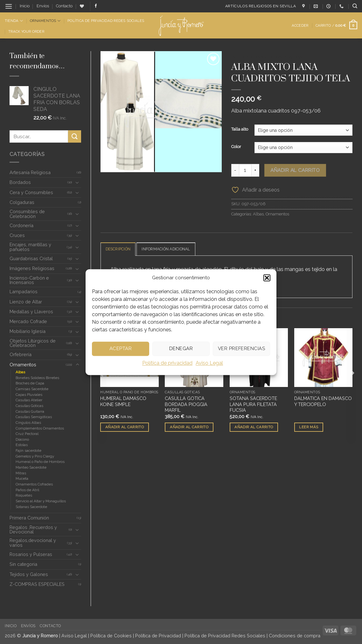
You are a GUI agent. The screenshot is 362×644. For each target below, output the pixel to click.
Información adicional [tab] (171, 249)
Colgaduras (22, 202)
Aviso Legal (209, 363)
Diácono (22, 439)
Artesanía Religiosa (30, 172)
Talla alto (240, 129)
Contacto (64, 6)
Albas (20, 372)
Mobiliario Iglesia (28, 331)
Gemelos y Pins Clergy (35, 456)
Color (236, 147)
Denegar (181, 349)
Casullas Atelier (29, 400)
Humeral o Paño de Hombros (40, 462)
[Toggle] (77, 182)
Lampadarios (24, 291)
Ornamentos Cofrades (34, 484)
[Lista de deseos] (82, 6)
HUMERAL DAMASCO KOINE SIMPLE (123, 402)
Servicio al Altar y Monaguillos (41, 501)
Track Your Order (26, 31)
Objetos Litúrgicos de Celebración (33, 343)
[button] (267, 278)
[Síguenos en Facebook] (96, 6)
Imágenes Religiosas (32, 268)
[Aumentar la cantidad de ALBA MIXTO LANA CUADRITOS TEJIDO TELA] (255, 170)
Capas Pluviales (29, 395)
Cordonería (21, 225)
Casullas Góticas (29, 406)
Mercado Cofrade (28, 321)
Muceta (22, 478)
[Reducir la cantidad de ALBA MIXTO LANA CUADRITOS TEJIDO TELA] (235, 170)
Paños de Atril (27, 490)
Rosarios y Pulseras (31, 554)
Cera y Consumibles (31, 192)
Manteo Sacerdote (31, 467)
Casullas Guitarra (30, 411)
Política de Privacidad (158, 636)
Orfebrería (21, 354)
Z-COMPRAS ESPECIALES (37, 584)
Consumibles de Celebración (27, 214)
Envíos (43, 6)
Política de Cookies (111, 636)
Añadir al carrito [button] (125, 427)
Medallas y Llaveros (31, 312)
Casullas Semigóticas (34, 417)
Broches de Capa (30, 383)
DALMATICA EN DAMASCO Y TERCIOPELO (323, 402)
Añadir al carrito (295, 170)
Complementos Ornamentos (40, 428)
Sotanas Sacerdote (31, 507)
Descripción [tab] (119, 249)
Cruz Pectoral (27, 434)
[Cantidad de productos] (245, 170)
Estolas (22, 445)
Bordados (20, 182)
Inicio (25, 6)
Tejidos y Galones (29, 574)
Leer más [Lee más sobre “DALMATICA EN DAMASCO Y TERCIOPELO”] (309, 427)
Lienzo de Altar (26, 302)
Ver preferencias (241, 349)
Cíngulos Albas (28, 423)
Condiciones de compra (295, 636)
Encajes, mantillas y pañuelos (30, 247)
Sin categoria (23, 564)
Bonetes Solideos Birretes (37, 378)
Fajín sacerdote (28, 451)
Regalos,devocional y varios (33, 542)
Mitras (21, 473)
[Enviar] (74, 136)
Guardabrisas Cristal (31, 258)
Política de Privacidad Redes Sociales (106, 21)
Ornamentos (45, 21)
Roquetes (24, 495)
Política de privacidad (167, 363)
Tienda (14, 21)
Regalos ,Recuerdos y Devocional (33, 529)
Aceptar (121, 349)
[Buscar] (355, 6)
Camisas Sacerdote (32, 389)
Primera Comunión (29, 518)
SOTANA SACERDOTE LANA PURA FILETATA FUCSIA (253, 404)
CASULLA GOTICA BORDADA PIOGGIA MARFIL (186, 404)
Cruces (17, 235)
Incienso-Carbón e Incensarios (29, 280)
